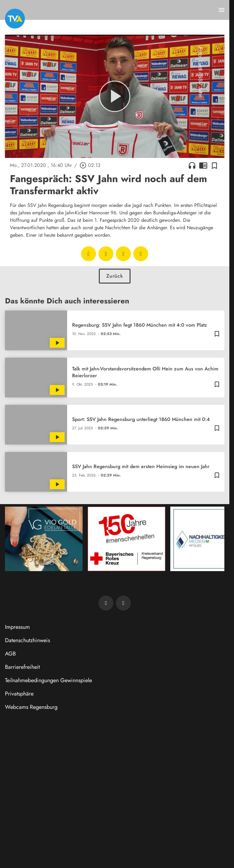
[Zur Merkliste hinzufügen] (214, 165)
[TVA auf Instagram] (123, 603)
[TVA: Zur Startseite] (15, 19)
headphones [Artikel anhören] (192, 165)
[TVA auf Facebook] (106, 603)
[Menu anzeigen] (222, 10)
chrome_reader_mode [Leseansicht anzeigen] (203, 165)
